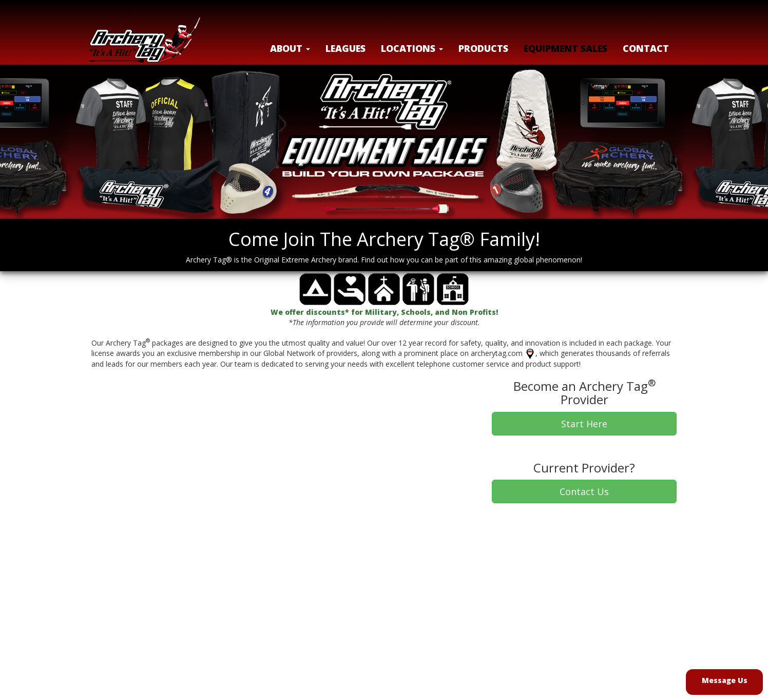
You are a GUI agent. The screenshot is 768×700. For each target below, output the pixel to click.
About (290, 48)
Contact (646, 48)
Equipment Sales (565, 48)
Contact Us (584, 491)
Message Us (725, 680)
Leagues (345, 48)
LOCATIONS (412, 48)
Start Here (584, 424)
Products (483, 48)
